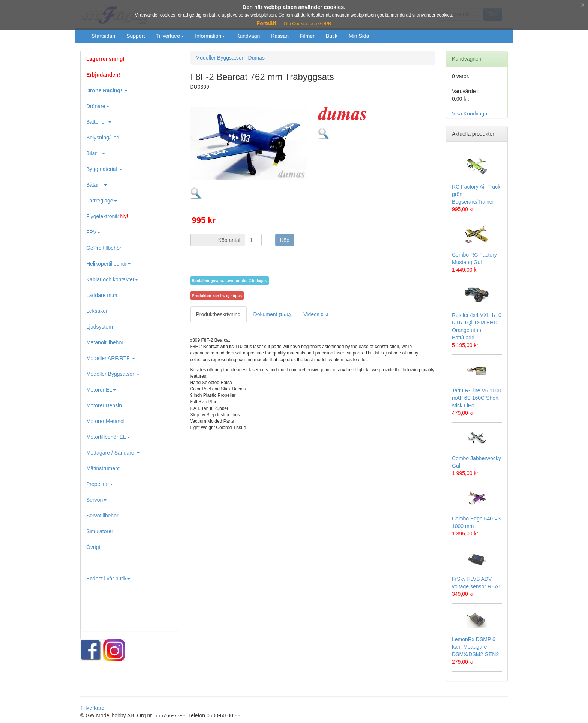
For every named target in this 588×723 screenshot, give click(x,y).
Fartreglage (102, 201)
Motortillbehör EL (108, 437)
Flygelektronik (107, 216)
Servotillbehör (102, 516)
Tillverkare (170, 36)
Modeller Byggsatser (113, 374)
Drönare (98, 106)
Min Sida (359, 36)
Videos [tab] (316, 314)
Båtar (97, 185)
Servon (96, 500)
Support (136, 36)
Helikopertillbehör (108, 264)
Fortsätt (267, 23)
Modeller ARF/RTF (111, 358)
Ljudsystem (100, 327)
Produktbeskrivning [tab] (218, 314)
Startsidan (103, 36)
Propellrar (100, 484)
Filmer (307, 36)
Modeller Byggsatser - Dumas (230, 58)
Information (210, 36)
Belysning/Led (103, 138)
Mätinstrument (103, 468)
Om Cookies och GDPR (308, 24)
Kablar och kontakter (112, 279)
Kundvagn (248, 36)
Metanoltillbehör (105, 342)
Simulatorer (100, 531)
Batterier (99, 122)
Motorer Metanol (105, 421)
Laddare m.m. (102, 295)
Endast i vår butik (108, 579)
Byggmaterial (104, 169)
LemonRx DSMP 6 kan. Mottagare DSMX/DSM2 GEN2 (475, 647)
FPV (93, 232)
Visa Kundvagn (469, 114)
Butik (332, 36)
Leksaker (97, 311)
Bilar (96, 153)
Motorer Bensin (104, 405)
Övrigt (93, 547)
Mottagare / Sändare (113, 453)
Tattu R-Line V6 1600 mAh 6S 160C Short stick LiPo (477, 398)
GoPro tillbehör (104, 248)
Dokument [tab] (272, 314)
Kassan (280, 36)
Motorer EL (101, 390)
